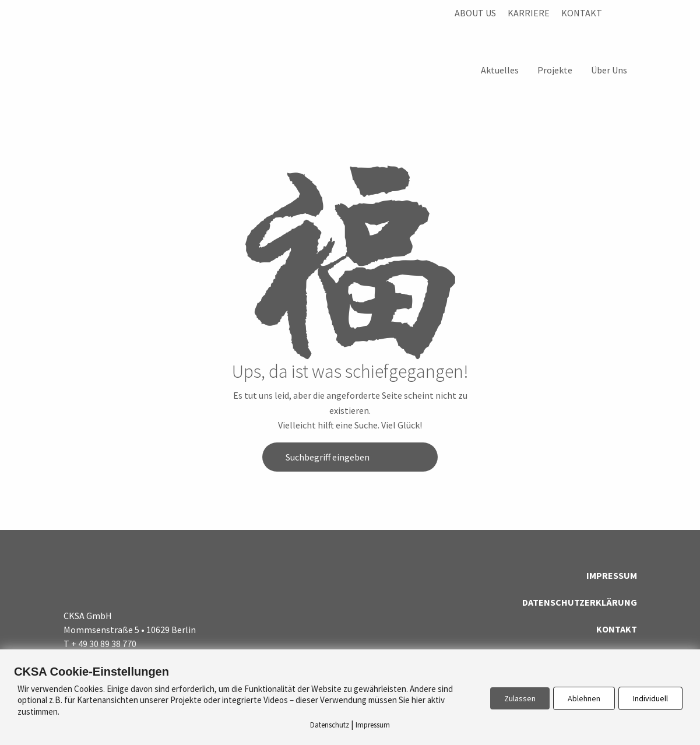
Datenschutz (330, 725)
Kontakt (582, 13)
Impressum (612, 575)
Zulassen (520, 698)
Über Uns (609, 70)
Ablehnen (584, 698)
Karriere (529, 13)
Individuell (650, 698)
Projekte (555, 70)
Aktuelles (500, 70)
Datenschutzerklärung (580, 602)
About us (475, 13)
